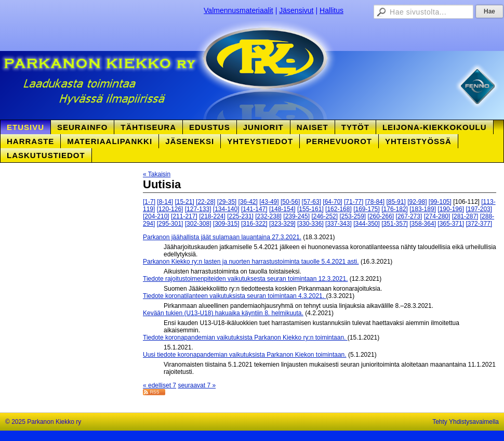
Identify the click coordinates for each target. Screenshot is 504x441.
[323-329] (282, 224)
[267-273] (409, 216)
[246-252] (324, 216)
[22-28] (205, 202)
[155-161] (310, 209)
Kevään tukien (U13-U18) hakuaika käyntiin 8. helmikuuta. (223, 313)
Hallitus (331, 10)
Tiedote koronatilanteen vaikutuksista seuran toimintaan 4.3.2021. (234, 296)
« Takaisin (157, 174)
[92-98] (417, 202)
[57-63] (311, 202)
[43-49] (269, 202)
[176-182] (395, 209)
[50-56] (290, 202)
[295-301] (170, 224)
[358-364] (423, 224)
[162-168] (339, 209)
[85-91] (396, 202)
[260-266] (381, 216)
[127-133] (198, 209)
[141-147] (254, 209)
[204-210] (156, 216)
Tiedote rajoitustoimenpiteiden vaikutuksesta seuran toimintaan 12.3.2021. (245, 279)
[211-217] (184, 216)
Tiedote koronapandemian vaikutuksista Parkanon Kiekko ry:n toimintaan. (245, 338)
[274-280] (437, 216)
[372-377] (479, 224)
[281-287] (465, 216)
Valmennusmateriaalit (238, 10)
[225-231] (240, 216)
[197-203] (479, 209)
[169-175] (367, 209)
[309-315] (226, 224)
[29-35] (227, 202)
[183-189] (423, 209)
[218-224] (212, 216)
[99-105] (440, 202)
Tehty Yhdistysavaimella (466, 422)
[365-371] (451, 224)
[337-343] (339, 224)
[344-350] (367, 224)
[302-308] (198, 224)
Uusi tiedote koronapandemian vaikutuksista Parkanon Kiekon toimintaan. (245, 355)
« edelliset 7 (160, 385)
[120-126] (170, 209)
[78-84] (375, 202)
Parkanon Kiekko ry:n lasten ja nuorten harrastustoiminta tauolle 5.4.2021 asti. (251, 262)
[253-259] (353, 216)
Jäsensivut (296, 10)
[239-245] (296, 216)
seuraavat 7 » (197, 385)
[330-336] (310, 224)
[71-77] (354, 202)
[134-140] (226, 209)
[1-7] (149, 202)
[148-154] (282, 209)
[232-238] (268, 216)
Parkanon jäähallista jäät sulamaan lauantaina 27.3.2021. (222, 237)
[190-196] (451, 209)
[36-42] (248, 202)
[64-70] (332, 202)
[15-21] (184, 202)
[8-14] (165, 202)
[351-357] (395, 224)
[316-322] (254, 224)
